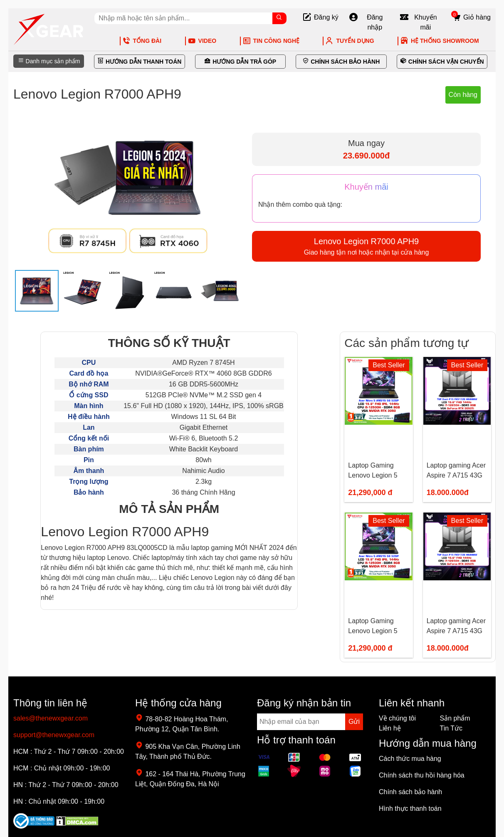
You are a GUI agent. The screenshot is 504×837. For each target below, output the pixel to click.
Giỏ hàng (471, 17)
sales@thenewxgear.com (51, 718)
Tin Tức (451, 728)
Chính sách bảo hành (410, 792)
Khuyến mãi (418, 22)
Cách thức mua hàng (410, 759)
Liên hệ (390, 728)
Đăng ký (320, 17)
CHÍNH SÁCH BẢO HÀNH (341, 62)
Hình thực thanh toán (410, 809)
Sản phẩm (455, 718)
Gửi (354, 722)
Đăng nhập (366, 22)
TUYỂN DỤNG (350, 41)
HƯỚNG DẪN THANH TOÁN (139, 62)
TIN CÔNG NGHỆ (271, 41)
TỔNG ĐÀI (142, 41)
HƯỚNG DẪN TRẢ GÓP (240, 62)
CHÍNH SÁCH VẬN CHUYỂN (442, 62)
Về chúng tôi (397, 718)
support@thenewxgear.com (54, 735)
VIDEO (202, 41)
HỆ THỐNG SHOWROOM (440, 41)
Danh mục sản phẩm (49, 61)
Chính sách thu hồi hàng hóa (422, 775)
